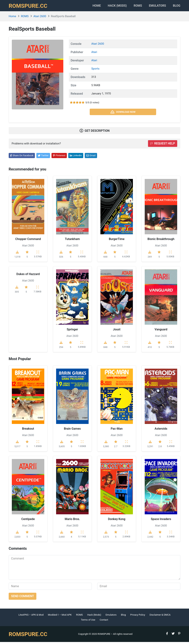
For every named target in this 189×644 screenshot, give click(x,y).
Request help (163, 145)
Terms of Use (88, 622)
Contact (104, 622)
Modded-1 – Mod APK (60, 617)
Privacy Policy (138, 617)
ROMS (134, 7)
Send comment (23, 598)
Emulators (156, 7)
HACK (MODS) (111, 7)
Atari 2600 (40, 18)
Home (89, 7)
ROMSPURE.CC (29, 7)
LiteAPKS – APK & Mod (31, 617)
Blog (177, 7)
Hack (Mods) (94, 617)
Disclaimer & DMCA (160, 617)
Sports (95, 70)
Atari (94, 54)
